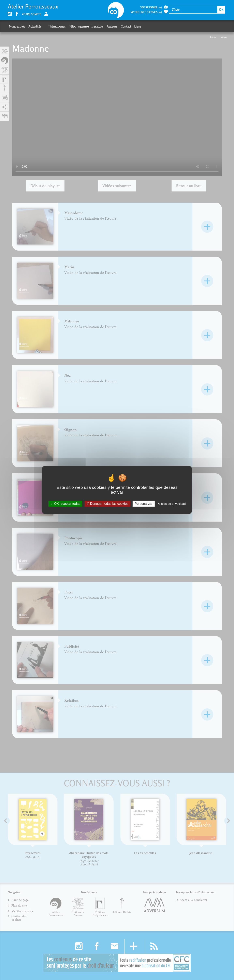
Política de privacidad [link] (171, 504)
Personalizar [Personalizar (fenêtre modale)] (144, 504)
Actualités (35, 26)
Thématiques (57, 26)
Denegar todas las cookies (107, 504)
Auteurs (112, 26)
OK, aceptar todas (65, 504)
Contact (126, 26)
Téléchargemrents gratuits (86, 26)
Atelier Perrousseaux (33, 6)
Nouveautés (17, 26)
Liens (138, 26)
